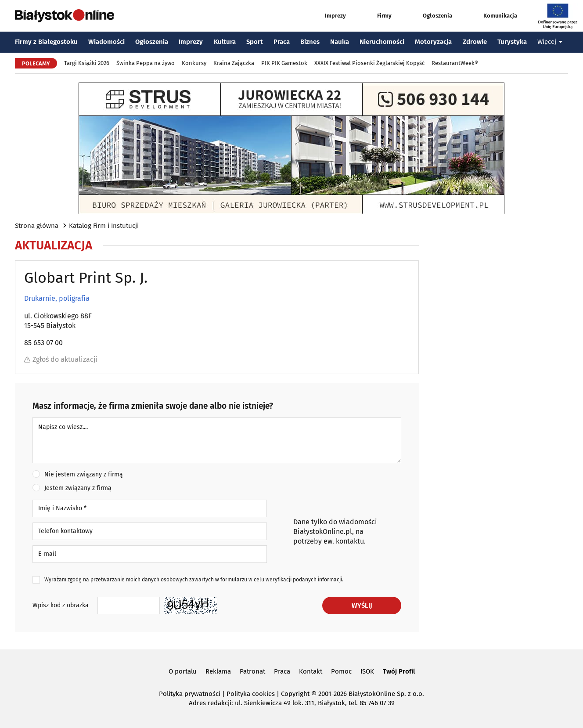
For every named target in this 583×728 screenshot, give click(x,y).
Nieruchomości (382, 42)
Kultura (225, 42)
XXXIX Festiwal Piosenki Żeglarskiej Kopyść (369, 63)
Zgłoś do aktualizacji (61, 359)
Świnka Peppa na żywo (146, 63)
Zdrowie (475, 42)
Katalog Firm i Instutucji (104, 226)
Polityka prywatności (190, 694)
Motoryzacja (433, 42)
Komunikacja (492, 16)
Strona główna (37, 226)
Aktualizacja (54, 245)
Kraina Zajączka (234, 63)
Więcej (550, 42)
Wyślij (362, 605)
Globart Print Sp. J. (86, 278)
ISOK (367, 671)
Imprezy (327, 16)
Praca (282, 42)
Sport (255, 42)
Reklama (218, 671)
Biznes (310, 42)
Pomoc (341, 671)
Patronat (252, 671)
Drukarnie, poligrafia (57, 299)
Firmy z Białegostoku (46, 42)
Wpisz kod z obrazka (61, 605)
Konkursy (194, 63)
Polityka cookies (251, 694)
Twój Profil (399, 671)
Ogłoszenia (429, 16)
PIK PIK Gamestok (284, 63)
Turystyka (512, 42)
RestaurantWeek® (455, 63)
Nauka (340, 42)
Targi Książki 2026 (87, 63)
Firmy (376, 16)
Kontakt (311, 671)
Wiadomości (106, 42)
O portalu (183, 671)
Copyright (295, 694)
